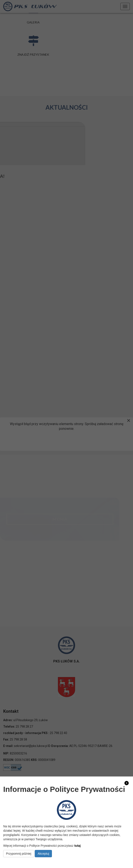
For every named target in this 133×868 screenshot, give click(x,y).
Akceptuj (43, 854)
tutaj (77, 846)
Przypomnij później (19, 854)
